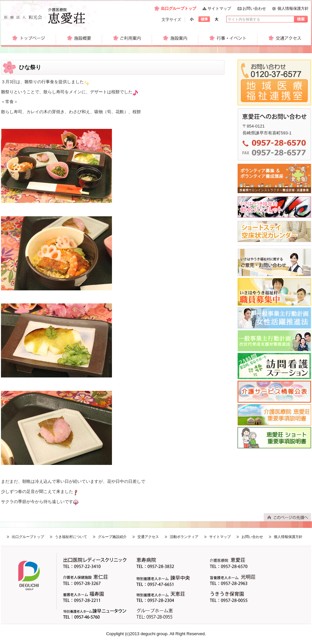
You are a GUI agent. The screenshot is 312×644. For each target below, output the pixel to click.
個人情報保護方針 (293, 8)
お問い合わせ (254, 8)
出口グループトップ (179, 8)
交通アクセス (148, 537)
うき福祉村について (71, 537)
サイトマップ (219, 8)
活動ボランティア (184, 537)
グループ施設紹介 (112, 537)
